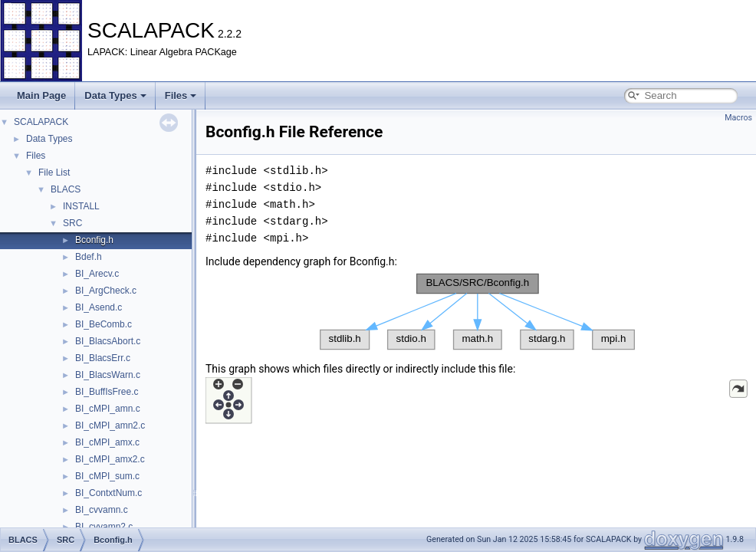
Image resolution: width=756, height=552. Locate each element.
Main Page (41, 95)
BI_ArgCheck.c (106, 291)
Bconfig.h (94, 240)
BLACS (66, 189)
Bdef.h (89, 257)
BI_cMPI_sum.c (107, 476)
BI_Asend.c (99, 307)
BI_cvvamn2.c (104, 527)
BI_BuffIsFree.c (107, 392)
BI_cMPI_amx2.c (110, 459)
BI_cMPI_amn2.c (110, 426)
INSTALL (81, 206)
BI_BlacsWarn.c (108, 375)
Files (181, 95)
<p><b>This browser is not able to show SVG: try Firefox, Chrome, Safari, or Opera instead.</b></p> (478, 312)
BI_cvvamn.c (102, 510)
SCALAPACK (41, 122)
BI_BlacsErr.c (103, 358)
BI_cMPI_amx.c (107, 442)
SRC (72, 223)
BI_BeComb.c (104, 324)
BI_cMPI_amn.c (108, 409)
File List (54, 172)
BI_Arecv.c (97, 274)
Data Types (115, 95)
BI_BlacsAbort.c (108, 341)
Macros (738, 118)
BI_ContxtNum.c (108, 493)
